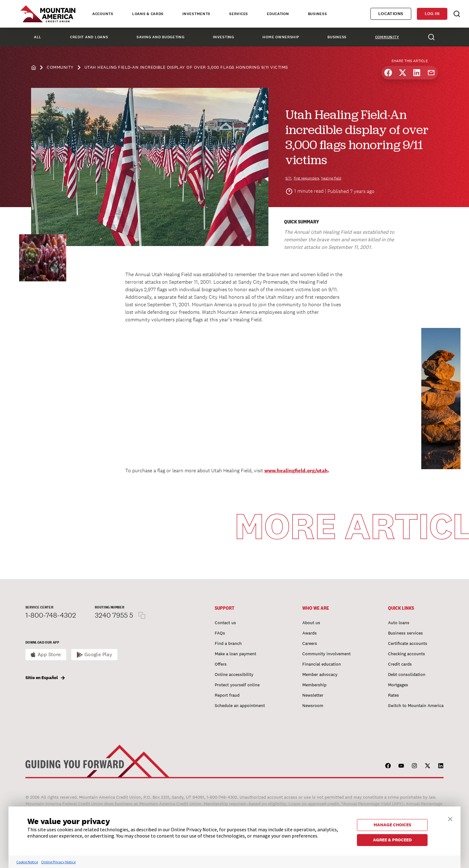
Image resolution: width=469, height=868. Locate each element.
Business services (405, 633)
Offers (221, 664)
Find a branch (228, 643)
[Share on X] (403, 73)
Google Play (98, 654)
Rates (394, 695)
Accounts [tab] (103, 14)
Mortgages (398, 685)
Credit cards (400, 664)
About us (311, 623)
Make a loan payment (235, 654)
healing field (331, 178)
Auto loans (399, 623)
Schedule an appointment (240, 705)
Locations (391, 14)
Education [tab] (278, 14)
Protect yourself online (237, 685)
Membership (314, 685)
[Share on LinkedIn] (417, 73)
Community (387, 37)
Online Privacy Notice (58, 862)
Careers (310, 643)
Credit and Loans (89, 37)
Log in (432, 14)
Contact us (225, 623)
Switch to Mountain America (416, 705)
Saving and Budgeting (160, 37)
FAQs (220, 633)
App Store (49, 654)
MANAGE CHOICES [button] (392, 825)
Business (337, 37)
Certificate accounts (408, 643)
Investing (223, 37)
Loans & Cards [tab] (148, 14)
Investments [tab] (196, 14)
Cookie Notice (27, 862)
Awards (310, 633)
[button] (450, 818)
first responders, (307, 178)
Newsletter (313, 695)
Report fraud (227, 695)
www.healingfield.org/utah (296, 471)
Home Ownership (281, 37)
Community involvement (326, 654)
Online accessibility (234, 674)
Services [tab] (239, 14)
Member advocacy (320, 674)
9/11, (289, 178)
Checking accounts (407, 654)
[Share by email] (431, 73)
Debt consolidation (407, 674)
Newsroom (313, 705)
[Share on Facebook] (388, 73)
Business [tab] (318, 14)
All (38, 37)
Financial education (322, 664)
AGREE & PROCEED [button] (392, 840)
